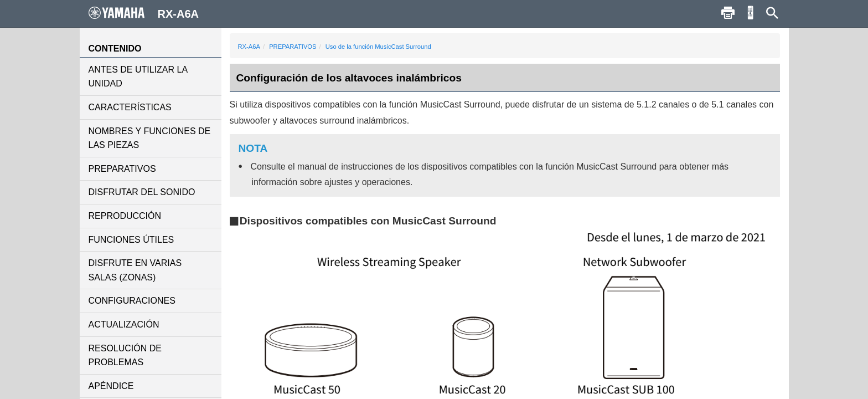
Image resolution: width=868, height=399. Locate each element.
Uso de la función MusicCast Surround (378, 47)
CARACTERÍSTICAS (130, 107)
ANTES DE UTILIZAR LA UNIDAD (138, 77)
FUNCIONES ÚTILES (131, 240)
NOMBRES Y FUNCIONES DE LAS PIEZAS (150, 138)
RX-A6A (249, 47)
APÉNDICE (111, 386)
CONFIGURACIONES (132, 301)
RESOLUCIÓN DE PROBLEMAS (125, 355)
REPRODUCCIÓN (125, 216)
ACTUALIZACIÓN (124, 324)
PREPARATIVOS (122, 169)
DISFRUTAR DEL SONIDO (142, 192)
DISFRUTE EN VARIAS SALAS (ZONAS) (135, 270)
